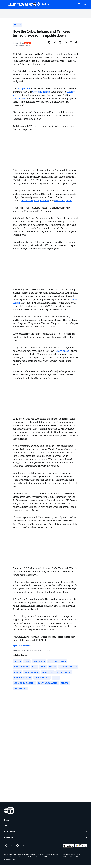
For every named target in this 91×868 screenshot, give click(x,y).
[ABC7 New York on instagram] (18, 849)
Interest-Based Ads (20, 860)
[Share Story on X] (55, 44)
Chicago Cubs (23, 90)
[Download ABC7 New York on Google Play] (81, 849)
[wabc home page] (9, 813)
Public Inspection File (35, 860)
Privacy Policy (8, 858)
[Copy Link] (76, 44)
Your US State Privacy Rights (71, 858)
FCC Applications (49, 860)
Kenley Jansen (62, 352)
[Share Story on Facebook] (49, 44)
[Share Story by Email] (71, 44)
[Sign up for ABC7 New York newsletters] (23, 849)
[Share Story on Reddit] (60, 44)
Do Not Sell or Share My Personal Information (29, 858)
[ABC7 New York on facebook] (6, 849)
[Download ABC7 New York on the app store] (68, 849)
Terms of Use (8, 860)
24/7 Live (46, 4)
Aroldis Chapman (30, 202)
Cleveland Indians (41, 93)
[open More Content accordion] (45, 835)
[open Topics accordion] (45, 823)
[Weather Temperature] (72, 4)
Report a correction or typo (22, 647)
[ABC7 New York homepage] (24, 4)
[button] (5, 4)
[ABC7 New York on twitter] (12, 849)
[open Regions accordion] (45, 829)
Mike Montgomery (63, 202)
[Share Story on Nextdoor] (66, 44)
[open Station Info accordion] (45, 840)
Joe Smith (44, 202)
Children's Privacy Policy (52, 858)
